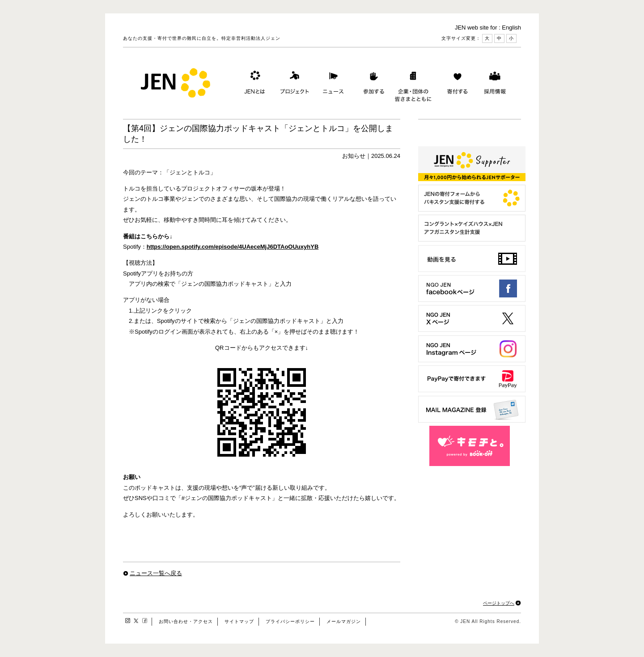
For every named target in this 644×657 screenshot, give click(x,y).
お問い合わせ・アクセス (186, 621)
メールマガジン (344, 621)
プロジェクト (293, 85)
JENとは (254, 85)
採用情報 (495, 85)
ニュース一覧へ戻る (156, 573)
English (511, 28)
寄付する (455, 85)
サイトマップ (239, 621)
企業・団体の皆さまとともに (413, 85)
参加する (372, 85)
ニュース (332, 85)
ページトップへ (499, 603)
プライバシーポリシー (290, 621)
